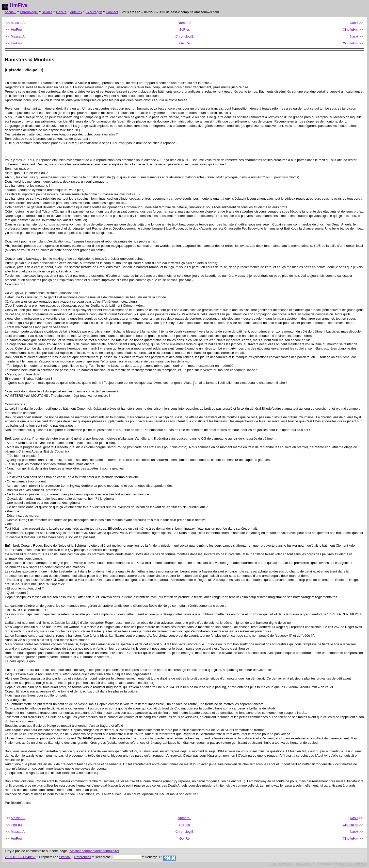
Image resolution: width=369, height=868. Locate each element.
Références (83, 857)
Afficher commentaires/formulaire (94, 851)
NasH (354, 23)
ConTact (112, 12)
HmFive (19, 5)
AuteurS (76, 12)
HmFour (17, 30)
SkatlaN (65, 857)
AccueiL (10, 12)
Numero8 (184, 23)
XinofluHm (350, 30)
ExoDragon (94, 12)
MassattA (18, 23)
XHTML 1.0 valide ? (281, 864)
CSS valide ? (304, 864)
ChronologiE (29, 12)
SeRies (47, 12)
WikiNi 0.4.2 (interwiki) (353, 864)
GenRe (61, 12)
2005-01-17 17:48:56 (20, 857)
